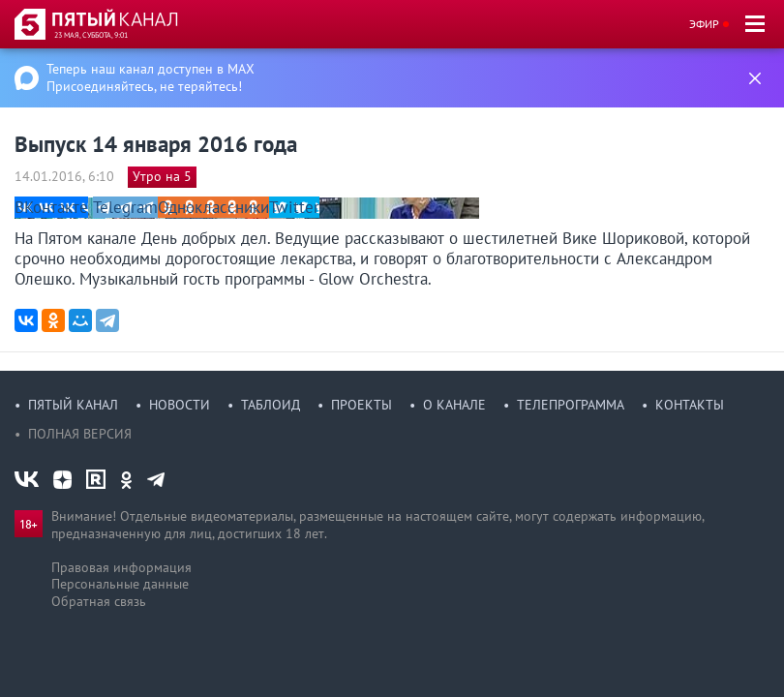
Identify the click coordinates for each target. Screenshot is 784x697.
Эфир (704, 24)
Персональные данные (120, 584)
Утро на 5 (162, 176)
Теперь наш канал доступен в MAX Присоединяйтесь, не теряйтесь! (151, 77)
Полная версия (80, 434)
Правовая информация (121, 567)
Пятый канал (73, 405)
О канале (454, 405)
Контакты (690, 405)
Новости (180, 405)
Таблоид (271, 405)
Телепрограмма (571, 405)
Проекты (362, 405)
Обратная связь (99, 601)
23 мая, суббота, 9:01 (91, 35)
